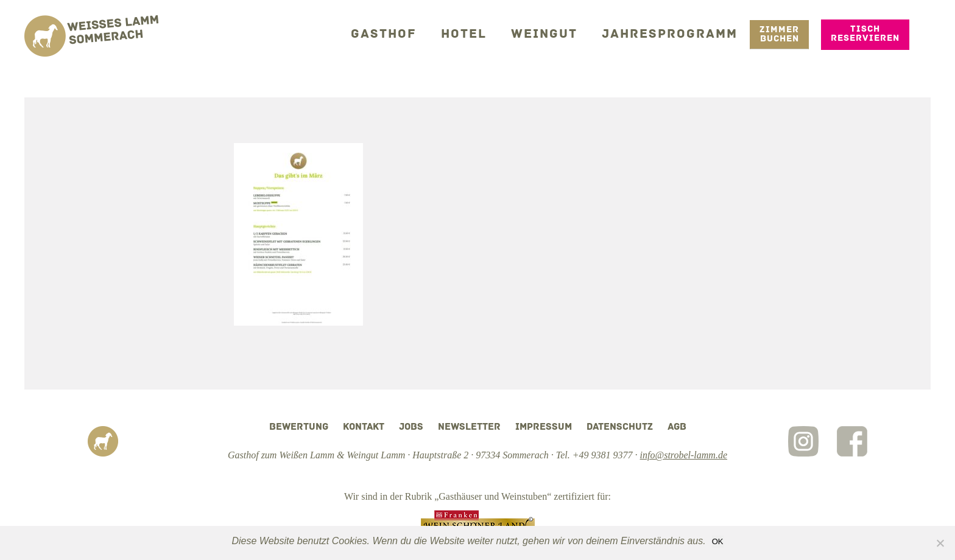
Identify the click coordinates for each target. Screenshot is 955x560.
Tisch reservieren (865, 33)
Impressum (544, 427)
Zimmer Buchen (779, 33)
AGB (677, 427)
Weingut (558, 33)
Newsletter (469, 427)
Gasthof (407, 33)
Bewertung (299, 427)
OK (718, 541)
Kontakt (364, 427)
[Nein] (940, 543)
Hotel (482, 33)
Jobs (411, 427)
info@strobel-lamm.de (684, 455)
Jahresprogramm (675, 33)
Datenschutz (620, 427)
